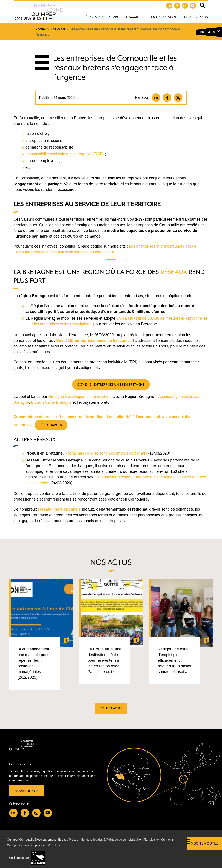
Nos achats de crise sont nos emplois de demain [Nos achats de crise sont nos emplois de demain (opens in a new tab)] (107, 453)
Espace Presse (69, 840)
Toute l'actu (111, 708)
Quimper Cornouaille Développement (32, 840)
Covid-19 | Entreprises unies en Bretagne (111, 384)
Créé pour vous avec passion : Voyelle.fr (34, 845)
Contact (170, 840)
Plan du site (154, 840)
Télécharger (52, 425)
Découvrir (93, 17)
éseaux (176, 272)
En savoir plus (27, 790)
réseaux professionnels (60, 509)
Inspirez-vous (196, 17)
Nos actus (58, 29)
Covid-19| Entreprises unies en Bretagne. (94, 340)
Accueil (41, 29)
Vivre (114, 17)
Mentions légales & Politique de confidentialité (113, 840)
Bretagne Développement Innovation (80, 396)
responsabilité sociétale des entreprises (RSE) (66, 154)
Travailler (135, 17)
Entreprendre (164, 17)
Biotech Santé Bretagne (52, 402)
